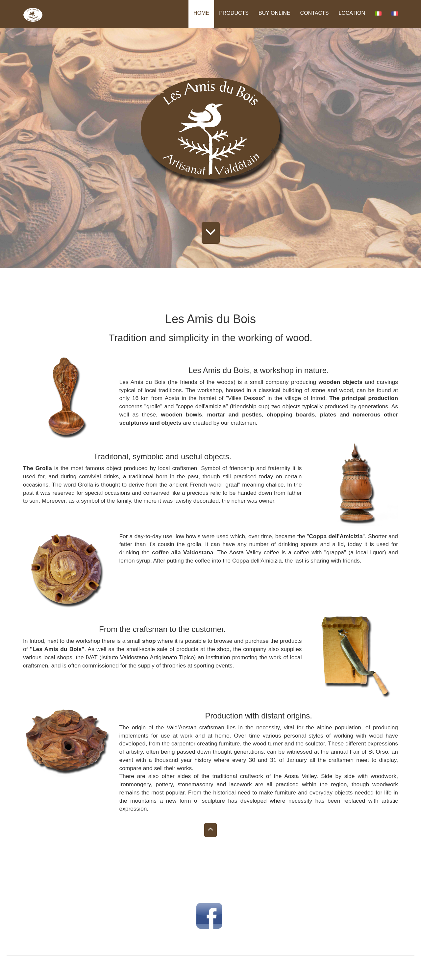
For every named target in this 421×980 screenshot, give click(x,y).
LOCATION (352, 13)
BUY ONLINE (274, 13)
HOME (201, 13)
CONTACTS (315, 13)
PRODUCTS (234, 13)
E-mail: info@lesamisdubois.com (339, 930)
